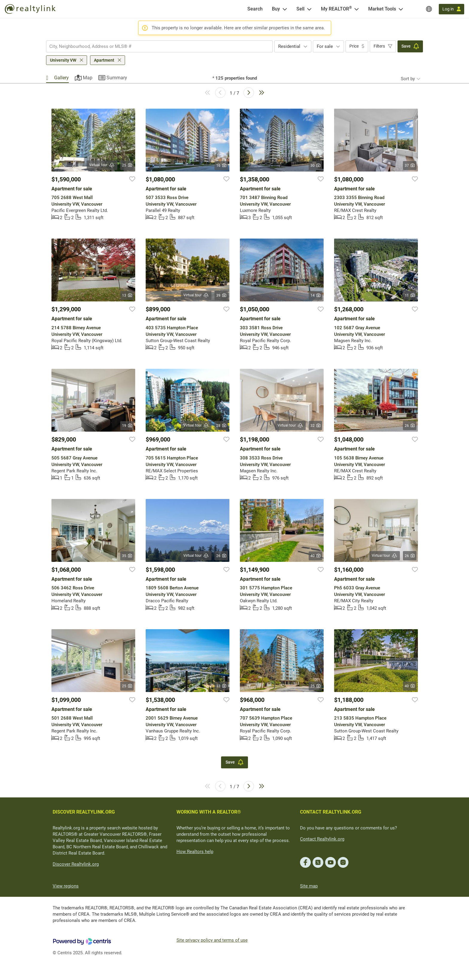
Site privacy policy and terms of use (212, 940)
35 (127, 556)
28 (221, 426)
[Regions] (429, 9)
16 (221, 166)
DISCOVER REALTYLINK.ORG (84, 812)
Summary (117, 78)
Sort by (408, 79)
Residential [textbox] (289, 46)
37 (410, 166)
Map (88, 78)
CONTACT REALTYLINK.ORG (331, 812)
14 (315, 295)
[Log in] (452, 9)
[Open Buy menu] (285, 9)
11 (410, 295)
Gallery (61, 78)
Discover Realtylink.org (76, 864)
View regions (66, 886)
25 (127, 165)
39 (221, 295)
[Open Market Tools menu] (401, 9)
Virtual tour (102, 165)
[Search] (255, 9)
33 (221, 686)
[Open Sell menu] (309, 9)
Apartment (104, 60)
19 (127, 426)
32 (315, 426)
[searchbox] (156, 46)
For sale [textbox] (325, 46)
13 (127, 295)
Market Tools (382, 9)
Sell (300, 9)
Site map (309, 886)
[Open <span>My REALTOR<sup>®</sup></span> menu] (357, 9)
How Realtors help (195, 852)
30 (315, 166)
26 (410, 426)
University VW (63, 60)
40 (315, 556)
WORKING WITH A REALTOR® (209, 812)
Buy (276, 9)
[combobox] (159, 46)
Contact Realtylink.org (322, 839)
